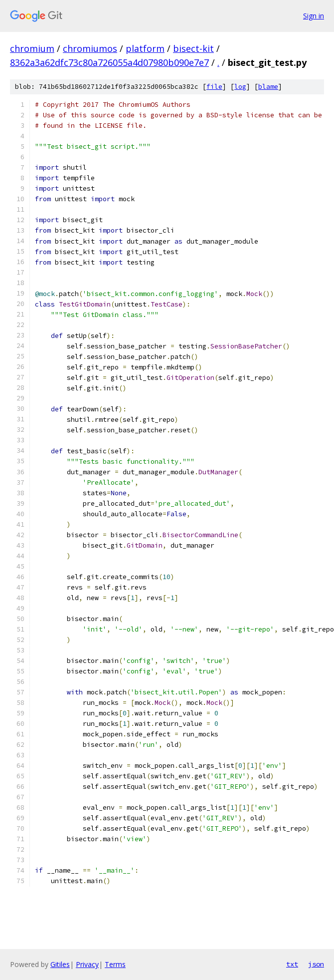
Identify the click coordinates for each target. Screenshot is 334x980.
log (240, 87)
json (316, 964)
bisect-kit (193, 48)
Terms (115, 964)
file (214, 87)
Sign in (314, 16)
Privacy (87, 964)
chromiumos (90, 48)
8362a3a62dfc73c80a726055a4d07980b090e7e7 (109, 62)
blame (268, 87)
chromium (32, 48)
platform (145, 48)
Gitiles (60, 964)
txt (292, 964)
